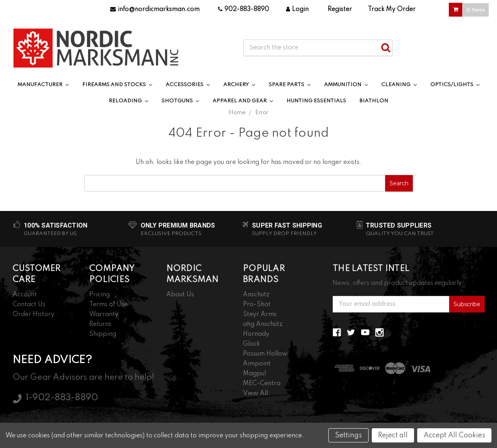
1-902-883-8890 (62, 398)
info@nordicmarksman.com (155, 9)
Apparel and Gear (243, 101)
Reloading (128, 101)
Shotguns (180, 101)
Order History (34, 314)
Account (25, 295)
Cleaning (399, 85)
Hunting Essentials (316, 101)
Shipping (103, 334)
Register (340, 9)
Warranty (104, 314)
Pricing (100, 295)
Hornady (256, 334)
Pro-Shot (257, 305)
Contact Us (29, 305)
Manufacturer (43, 85)
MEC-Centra (262, 384)
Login (297, 9)
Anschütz (256, 295)
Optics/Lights (455, 85)
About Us (180, 295)
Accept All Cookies (454, 435)
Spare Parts (290, 85)
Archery (239, 85)
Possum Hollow (265, 354)
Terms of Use (108, 305)
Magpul (254, 374)
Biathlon (374, 101)
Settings (348, 435)
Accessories (188, 85)
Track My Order (392, 9)
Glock (251, 344)
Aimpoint (257, 364)
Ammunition (346, 85)
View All (255, 393)
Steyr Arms (260, 314)
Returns (100, 324)
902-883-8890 (244, 9)
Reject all (393, 435)
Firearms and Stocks (117, 85)
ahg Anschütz (263, 324)
